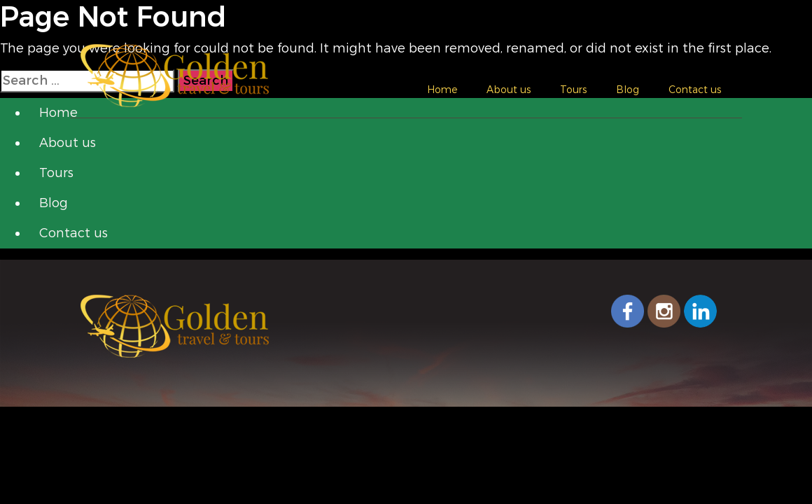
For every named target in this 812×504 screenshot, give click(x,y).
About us (509, 90)
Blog (628, 90)
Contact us (695, 90)
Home (442, 90)
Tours (573, 90)
